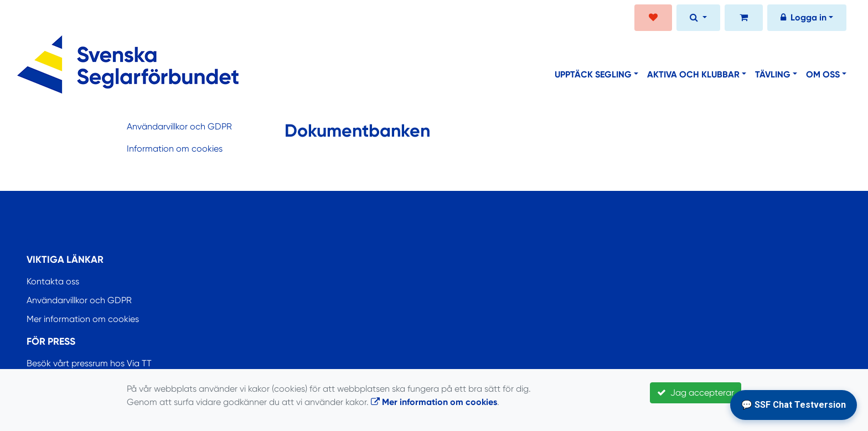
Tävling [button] (773, 74)
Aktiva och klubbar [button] (693, 74)
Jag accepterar (696, 393)
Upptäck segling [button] (593, 74)
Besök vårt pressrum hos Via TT (89, 363)
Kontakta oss (53, 281)
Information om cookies (175, 149)
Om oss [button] (823, 74)
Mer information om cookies (83, 319)
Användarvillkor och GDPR (179, 126)
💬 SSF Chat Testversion (794, 405)
